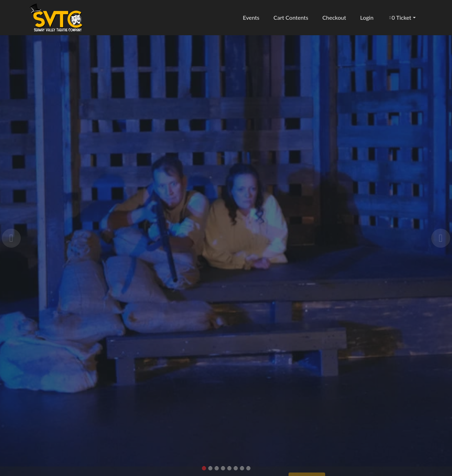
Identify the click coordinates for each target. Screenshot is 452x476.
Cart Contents (290, 17)
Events (251, 17)
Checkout (334, 17)
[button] (402, 18)
